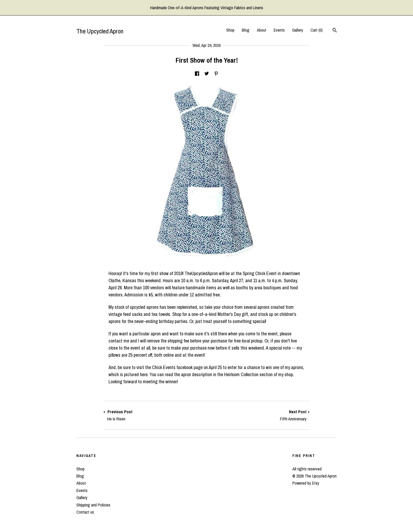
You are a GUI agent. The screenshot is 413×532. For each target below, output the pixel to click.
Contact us (85, 512)
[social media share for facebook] (197, 74)
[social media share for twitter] (207, 74)
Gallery (298, 30)
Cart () (317, 30)
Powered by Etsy (306, 483)
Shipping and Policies (93, 505)
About (262, 30)
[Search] (335, 31)
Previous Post (155, 415)
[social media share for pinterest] (216, 74)
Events (279, 30)
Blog (246, 30)
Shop (230, 30)
